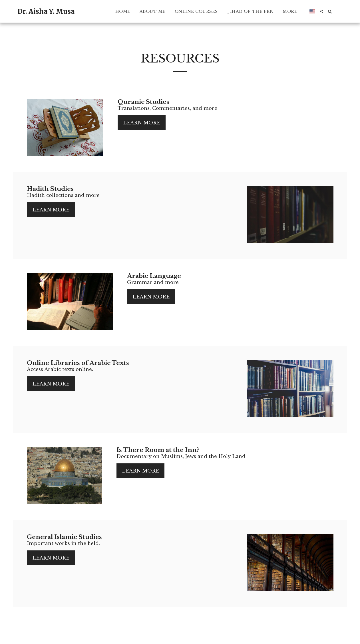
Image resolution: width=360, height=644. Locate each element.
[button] (321, 11)
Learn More (142, 123)
